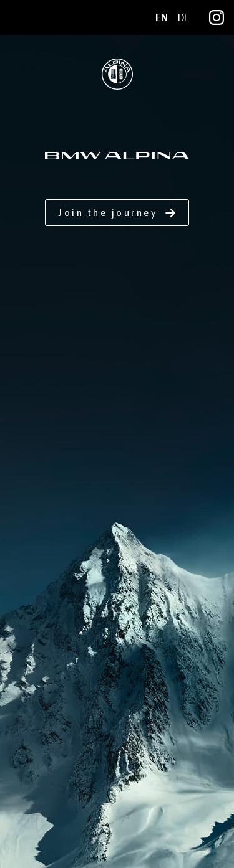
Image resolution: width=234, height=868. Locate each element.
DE (183, 18)
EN (162, 18)
